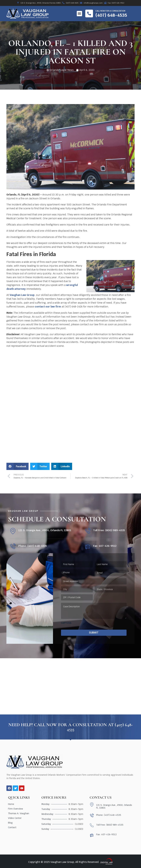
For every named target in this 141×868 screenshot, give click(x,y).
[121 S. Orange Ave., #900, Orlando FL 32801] (13, 531)
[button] (79, 14)
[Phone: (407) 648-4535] (13, 547)
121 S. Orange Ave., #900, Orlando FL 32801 (45, 530)
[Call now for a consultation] (89, 13)
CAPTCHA (66, 623)
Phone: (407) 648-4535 (33, 546)
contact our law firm (48, 307)
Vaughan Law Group (22, 295)
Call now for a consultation (110, 11)
